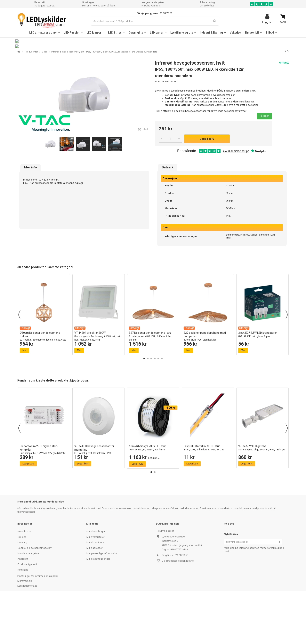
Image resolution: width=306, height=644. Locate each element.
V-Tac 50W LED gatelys (262, 495)
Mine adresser (94, 595)
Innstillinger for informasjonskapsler (38, 623)
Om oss (22, 584)
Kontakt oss (24, 579)
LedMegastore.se (27, 633)
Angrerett (23, 606)
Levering (22, 590)
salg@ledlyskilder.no (182, 608)
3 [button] (151, 406)
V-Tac (45, 99)
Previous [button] (19, 362)
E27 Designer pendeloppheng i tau (153, 384)
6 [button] (162, 406)
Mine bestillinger (96, 579)
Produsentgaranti (27, 612)
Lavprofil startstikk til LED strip (208, 495)
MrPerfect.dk (25, 628)
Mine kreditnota (95, 590)
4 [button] (155, 406)
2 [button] (148, 406)
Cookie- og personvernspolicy (35, 595)
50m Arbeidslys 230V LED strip (153, 495)
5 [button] (158, 406)
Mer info (31, 215)
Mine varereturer (95, 584)
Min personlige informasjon (102, 601)
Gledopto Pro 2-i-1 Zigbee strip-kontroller (44, 499)
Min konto (92, 571)
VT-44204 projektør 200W (99, 384)
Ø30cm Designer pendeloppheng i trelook (44, 385)
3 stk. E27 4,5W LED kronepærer (262, 382)
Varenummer (162, 129)
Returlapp (23, 617)
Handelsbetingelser (29, 601)
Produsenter (31, 99)
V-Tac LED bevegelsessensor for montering (99, 499)
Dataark (168, 215)
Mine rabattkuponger (98, 606)
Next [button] (287, 362)
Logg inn (267, 22)
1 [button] (144, 406)
